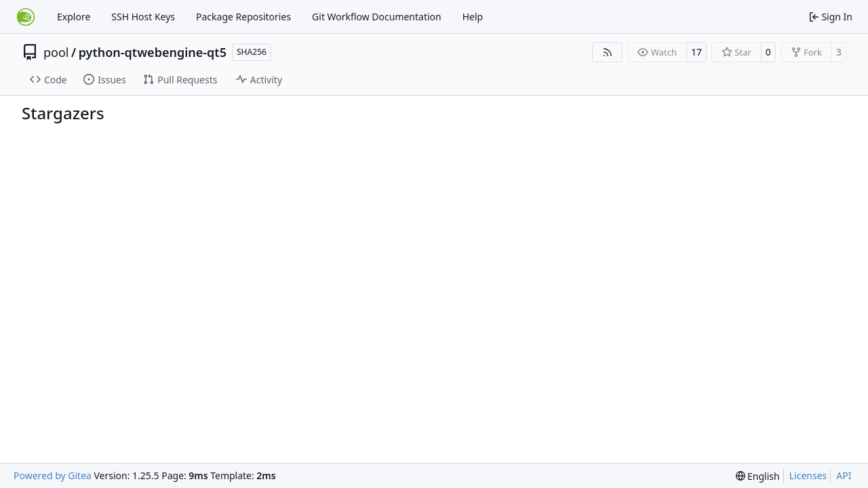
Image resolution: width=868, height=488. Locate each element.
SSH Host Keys (143, 17)
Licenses (808, 475)
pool (56, 52)
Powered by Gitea (53, 475)
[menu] (758, 476)
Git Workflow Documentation (377, 17)
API (844, 475)
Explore (74, 17)
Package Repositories (243, 17)
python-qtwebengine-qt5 (153, 52)
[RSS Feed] (608, 52)
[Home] (26, 17)
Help (473, 17)
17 (696, 52)
